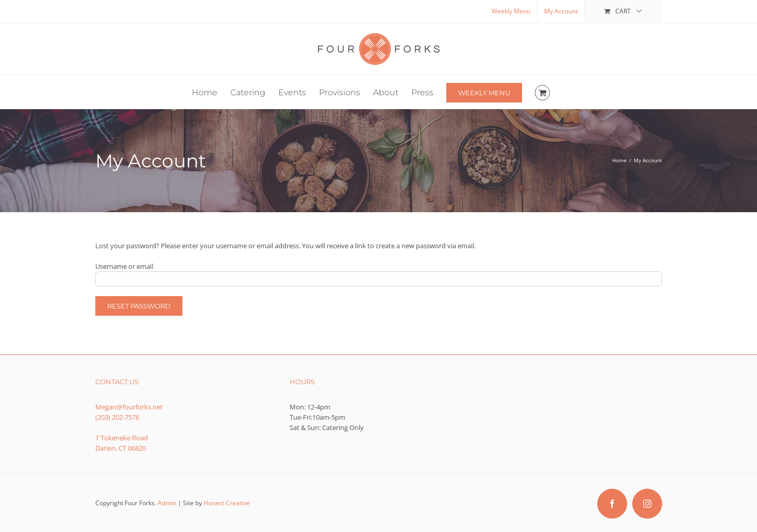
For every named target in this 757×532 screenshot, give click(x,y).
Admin (167, 503)
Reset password (139, 306)
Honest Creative (227, 503)
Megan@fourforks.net (129, 407)
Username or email (124, 266)
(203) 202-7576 (117, 417)
